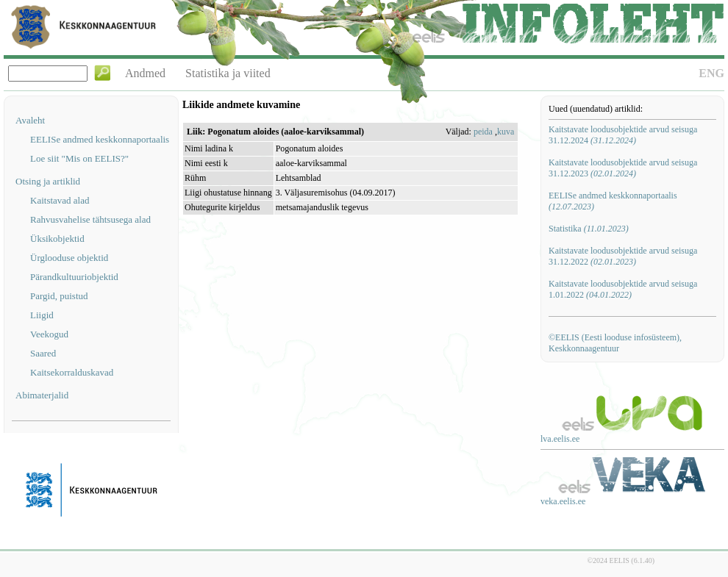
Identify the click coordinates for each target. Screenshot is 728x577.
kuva (506, 132)
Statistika (589, 229)
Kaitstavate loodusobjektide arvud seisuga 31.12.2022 (623, 256)
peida (483, 132)
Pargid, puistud (59, 296)
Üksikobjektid (57, 239)
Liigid (42, 315)
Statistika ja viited (228, 73)
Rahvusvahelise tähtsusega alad (90, 219)
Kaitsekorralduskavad (72, 372)
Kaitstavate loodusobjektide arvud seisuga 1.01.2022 (623, 289)
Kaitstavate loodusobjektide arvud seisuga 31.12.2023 (623, 168)
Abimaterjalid (42, 395)
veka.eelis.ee (563, 501)
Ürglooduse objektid (69, 258)
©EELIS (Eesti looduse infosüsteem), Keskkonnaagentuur (615, 343)
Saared (43, 353)
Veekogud (49, 334)
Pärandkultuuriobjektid (74, 277)
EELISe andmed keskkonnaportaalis (100, 139)
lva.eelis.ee (560, 439)
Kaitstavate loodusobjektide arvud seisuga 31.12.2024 (623, 135)
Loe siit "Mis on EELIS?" (79, 158)
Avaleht (30, 120)
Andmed (145, 73)
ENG (711, 73)
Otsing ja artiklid (48, 181)
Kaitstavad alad (60, 200)
